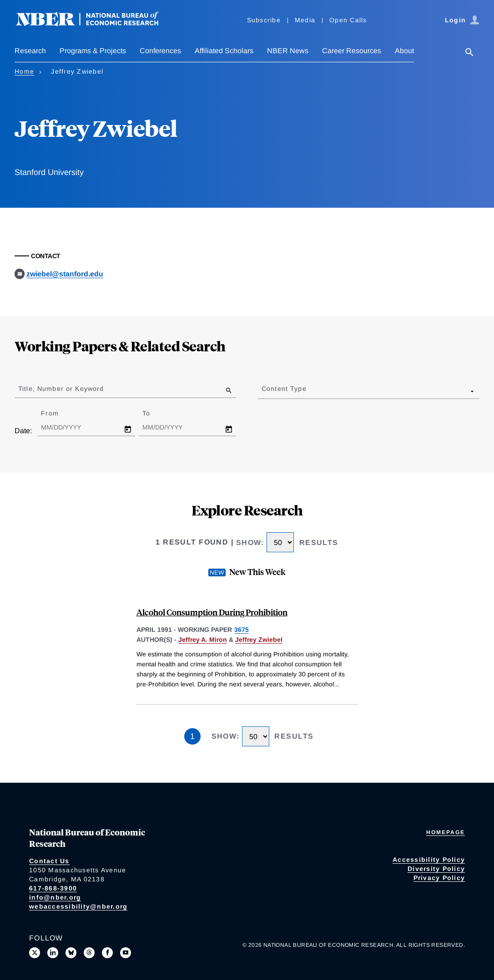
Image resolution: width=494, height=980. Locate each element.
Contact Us (49, 861)
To (154, 413)
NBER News (288, 51)
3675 (242, 630)
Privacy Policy (439, 878)
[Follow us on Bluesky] (71, 953)
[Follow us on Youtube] (126, 953)
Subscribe (264, 20)
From (58, 413)
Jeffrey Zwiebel (259, 640)
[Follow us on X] (35, 953)
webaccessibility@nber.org (78, 906)
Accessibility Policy (429, 860)
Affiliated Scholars (224, 51)
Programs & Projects (93, 51)
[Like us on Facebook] (107, 953)
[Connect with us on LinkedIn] (53, 953)
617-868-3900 (53, 888)
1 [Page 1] (192, 736)
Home (24, 71)
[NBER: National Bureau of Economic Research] (95, 24)
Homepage (446, 832)
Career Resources (352, 51)
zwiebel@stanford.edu (65, 274)
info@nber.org (55, 897)
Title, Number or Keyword (61, 389)
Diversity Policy (436, 869)
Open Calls (348, 20)
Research (30, 51)
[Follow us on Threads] (89, 953)
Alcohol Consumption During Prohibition (212, 612)
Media (305, 20)
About (404, 51)
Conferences (160, 51)
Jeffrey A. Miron (203, 640)
